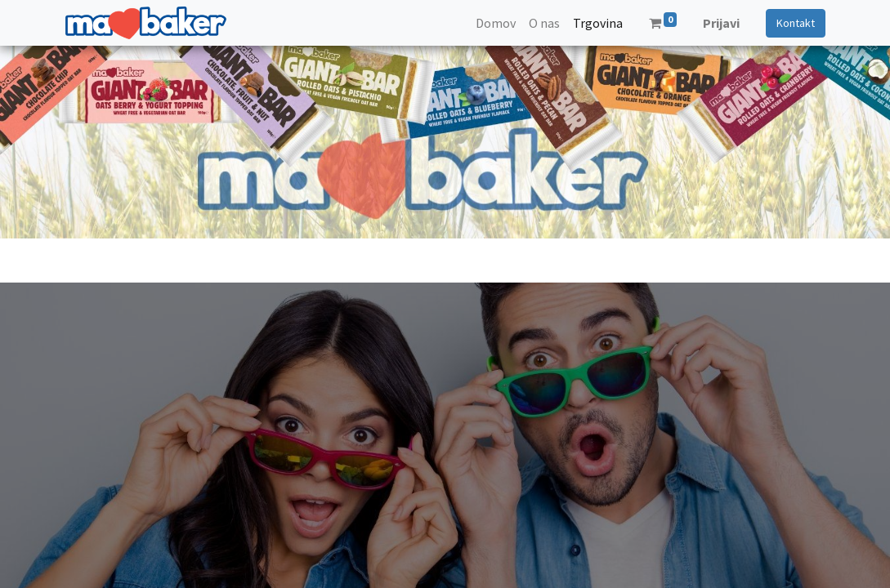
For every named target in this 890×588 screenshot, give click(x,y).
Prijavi (721, 23)
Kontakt (796, 23)
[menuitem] (496, 23)
